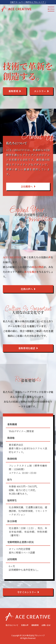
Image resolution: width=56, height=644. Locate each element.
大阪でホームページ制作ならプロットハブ (28, 2)
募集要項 (35, 625)
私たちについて (12, 625)
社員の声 (25, 625)
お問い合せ (46, 625)
